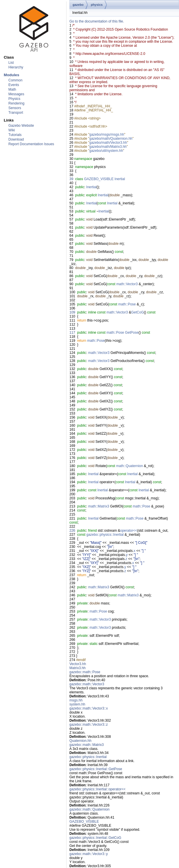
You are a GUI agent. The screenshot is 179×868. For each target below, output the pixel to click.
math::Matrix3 (99, 506)
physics (97, 5)
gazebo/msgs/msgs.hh (107, 135)
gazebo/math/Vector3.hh (108, 143)
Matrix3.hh (77, 668)
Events (14, 85)
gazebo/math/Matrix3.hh (108, 147)
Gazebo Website (21, 126)
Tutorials (15, 135)
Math (12, 89)
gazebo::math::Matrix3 (87, 745)
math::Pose (127, 304)
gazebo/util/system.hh (106, 151)
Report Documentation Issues (31, 144)
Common (15, 80)
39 (71, 179)
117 (72, 333)
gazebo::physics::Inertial (105, 535)
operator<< (129, 531)
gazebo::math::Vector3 (87, 684)
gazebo (78, 5)
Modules (11, 75)
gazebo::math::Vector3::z (89, 725)
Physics (14, 99)
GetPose (132, 333)
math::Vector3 (127, 284)
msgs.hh (76, 700)
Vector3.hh (78, 664)
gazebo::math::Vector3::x (89, 708)
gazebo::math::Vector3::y (89, 854)
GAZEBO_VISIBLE (99, 179)
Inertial (120, 179)
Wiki (12, 130)
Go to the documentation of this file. (97, 21)
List (11, 63)
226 (72, 531)
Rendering (16, 103)
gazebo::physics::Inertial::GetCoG (95, 838)
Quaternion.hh (80, 741)
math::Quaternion (129, 466)
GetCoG (138, 312)
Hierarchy (16, 67)
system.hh (77, 704)
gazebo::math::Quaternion (89, 809)
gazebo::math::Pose (85, 672)
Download (16, 139)
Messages (16, 94)
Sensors (15, 108)
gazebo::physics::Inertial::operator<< (97, 789)
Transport (16, 113)
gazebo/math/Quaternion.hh (111, 139)
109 (72, 312)
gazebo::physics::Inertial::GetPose (96, 769)
